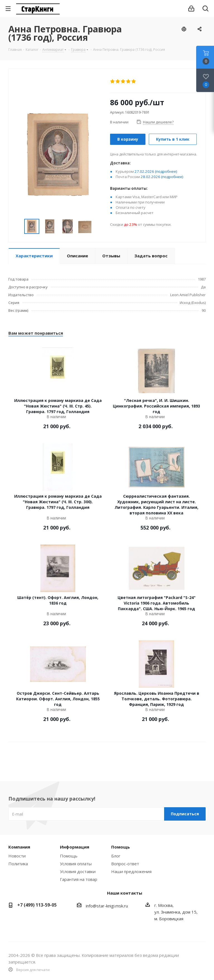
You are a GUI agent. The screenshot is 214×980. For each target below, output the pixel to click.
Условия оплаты (76, 864)
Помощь (69, 856)
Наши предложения (131, 871)
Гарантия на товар (79, 879)
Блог (116, 856)
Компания (19, 847)
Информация (75, 847)
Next (98, 227)
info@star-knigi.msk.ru (107, 906)
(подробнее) (166, 171)
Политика (18, 864)
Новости (17, 856)
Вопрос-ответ (125, 864)
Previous (18, 227)
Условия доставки (78, 871)
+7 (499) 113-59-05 (37, 905)
